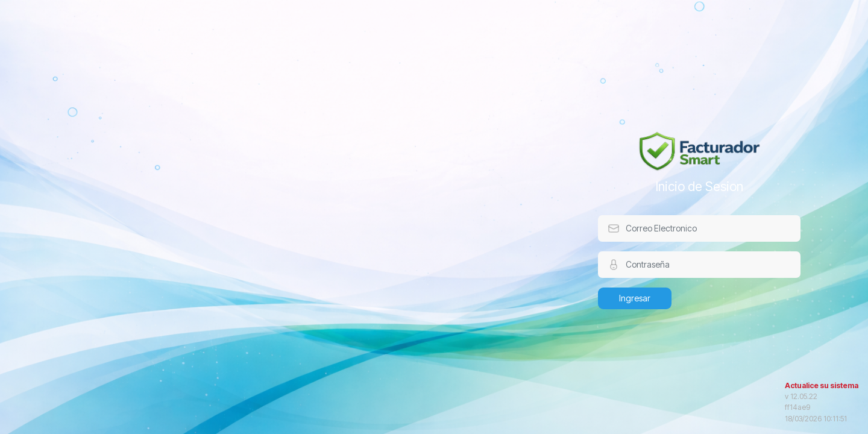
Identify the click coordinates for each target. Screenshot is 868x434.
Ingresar (635, 298)
